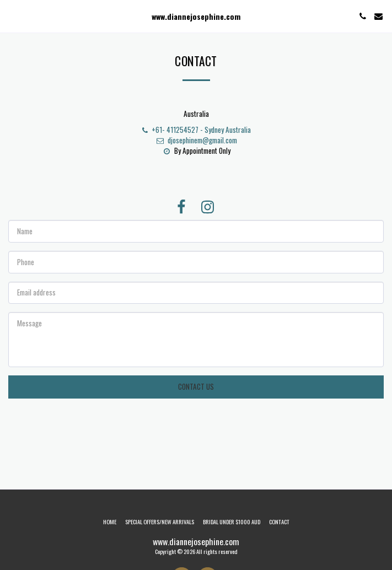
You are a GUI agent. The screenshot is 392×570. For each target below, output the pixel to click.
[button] (12, 16)
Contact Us (196, 386)
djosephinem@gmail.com (196, 140)
